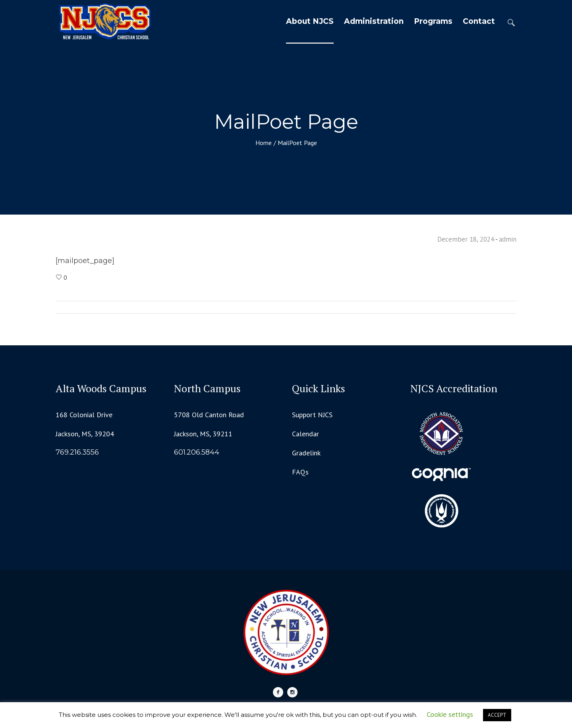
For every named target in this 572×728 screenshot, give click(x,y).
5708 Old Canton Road (209, 415)
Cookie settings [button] (450, 714)
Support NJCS (312, 415)
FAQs (300, 472)
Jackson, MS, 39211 (203, 434)
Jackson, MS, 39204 (85, 434)
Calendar (305, 434)
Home (264, 143)
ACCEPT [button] (497, 715)
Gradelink (306, 453)
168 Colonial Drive (84, 415)
